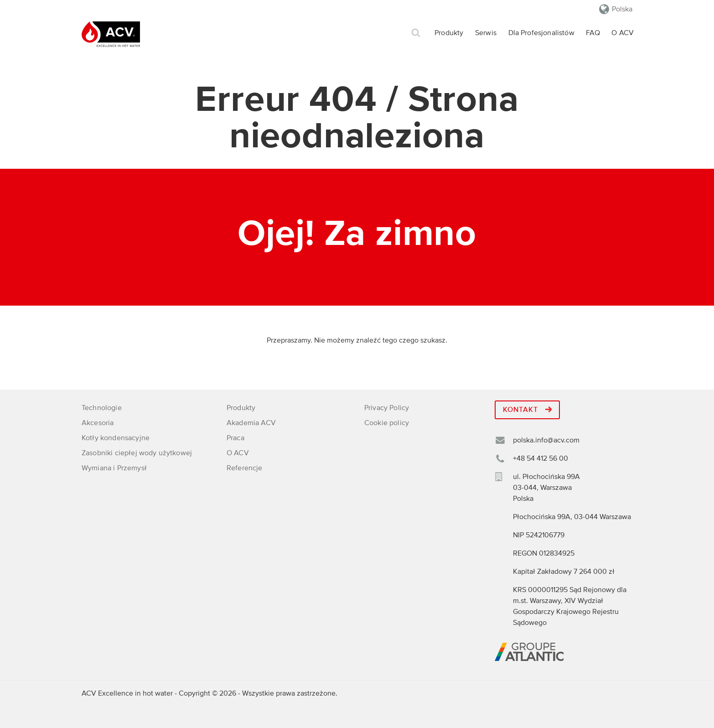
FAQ (593, 33)
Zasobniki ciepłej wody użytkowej (137, 453)
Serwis (486, 33)
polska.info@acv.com (546, 440)
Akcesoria (98, 423)
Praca (235, 438)
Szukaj (416, 33)
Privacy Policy (387, 408)
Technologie (102, 408)
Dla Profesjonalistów (541, 33)
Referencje (245, 468)
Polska (622, 9)
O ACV (623, 33)
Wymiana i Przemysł (114, 468)
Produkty (449, 33)
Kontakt (527, 410)
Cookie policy (387, 423)
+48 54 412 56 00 (541, 458)
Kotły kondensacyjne (116, 438)
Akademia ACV (251, 423)
